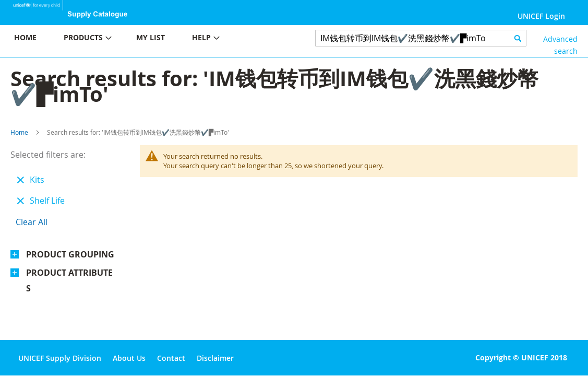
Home (19, 132)
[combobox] (421, 38)
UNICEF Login (541, 16)
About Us (129, 358)
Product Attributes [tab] (69, 280)
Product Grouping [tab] (70, 254)
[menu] (147, 39)
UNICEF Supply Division (60, 358)
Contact (171, 358)
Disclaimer (215, 358)
